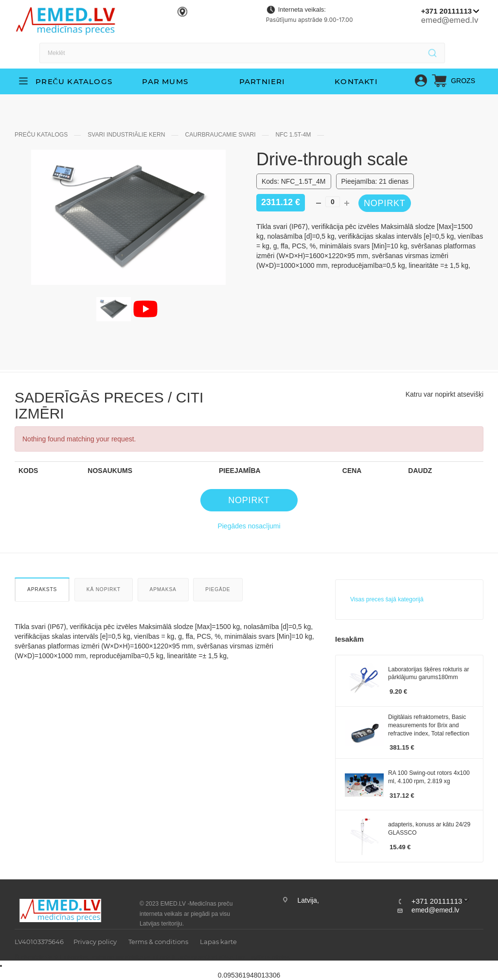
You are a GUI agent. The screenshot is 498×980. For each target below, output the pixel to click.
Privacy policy (95, 942)
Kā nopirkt (104, 589)
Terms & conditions (158, 942)
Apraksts (42, 589)
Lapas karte (218, 942)
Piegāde (218, 589)
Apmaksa (163, 589)
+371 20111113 (446, 11)
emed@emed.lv (450, 20)
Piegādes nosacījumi (249, 526)
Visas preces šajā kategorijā (387, 599)
